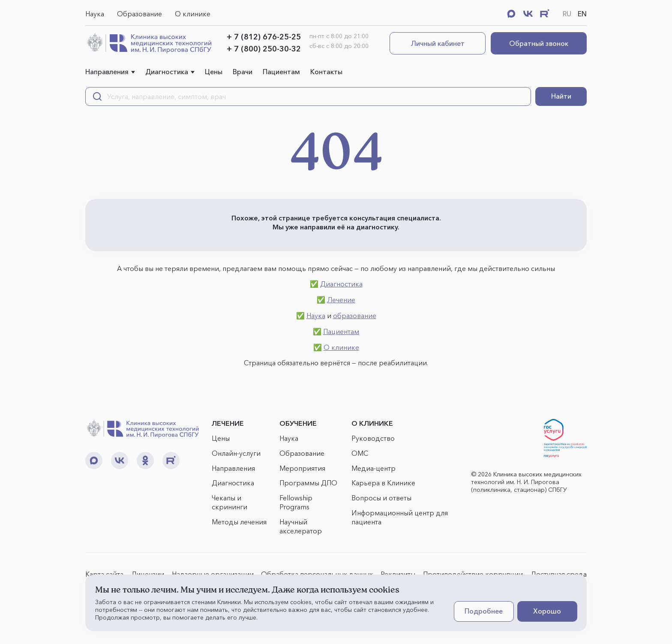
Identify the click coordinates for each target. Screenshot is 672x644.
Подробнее (484, 611)
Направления (107, 72)
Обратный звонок (539, 43)
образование (355, 316)
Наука (95, 14)
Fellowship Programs (296, 502)
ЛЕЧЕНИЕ (228, 423)
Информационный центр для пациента (400, 517)
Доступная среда (559, 574)
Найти (561, 96)
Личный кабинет (438, 43)
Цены (214, 72)
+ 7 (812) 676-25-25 (264, 37)
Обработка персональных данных (317, 574)
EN (582, 14)
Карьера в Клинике (383, 483)
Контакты (326, 72)
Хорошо (547, 611)
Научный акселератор (301, 526)
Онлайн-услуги (236, 453)
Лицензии (148, 574)
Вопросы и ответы (381, 498)
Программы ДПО (308, 483)
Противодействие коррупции (473, 574)
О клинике (193, 14)
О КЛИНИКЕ (372, 423)
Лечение (341, 300)
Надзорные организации (213, 574)
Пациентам (281, 72)
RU (567, 14)
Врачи (243, 72)
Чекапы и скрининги (229, 502)
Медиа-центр (373, 468)
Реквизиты (398, 574)
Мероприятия (302, 468)
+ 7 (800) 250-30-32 (264, 49)
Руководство (373, 438)
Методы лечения (239, 522)
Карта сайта (104, 574)
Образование (139, 14)
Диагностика (167, 72)
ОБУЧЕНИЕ (298, 423)
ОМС (360, 453)
